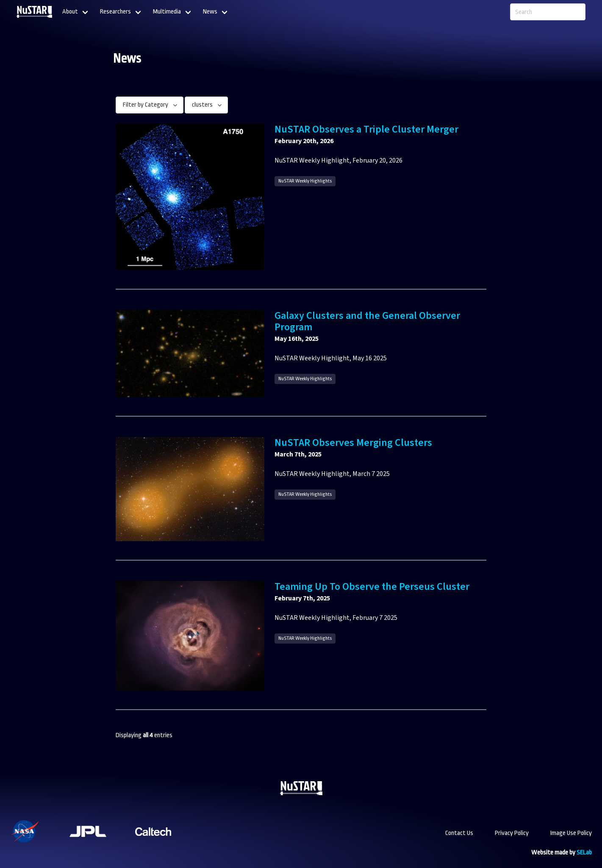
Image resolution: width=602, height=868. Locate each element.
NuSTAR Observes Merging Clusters (353, 443)
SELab (584, 853)
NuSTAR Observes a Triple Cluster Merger (366, 129)
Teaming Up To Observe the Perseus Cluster (372, 587)
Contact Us (459, 833)
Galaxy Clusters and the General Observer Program (367, 321)
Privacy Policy (512, 833)
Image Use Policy (571, 833)
